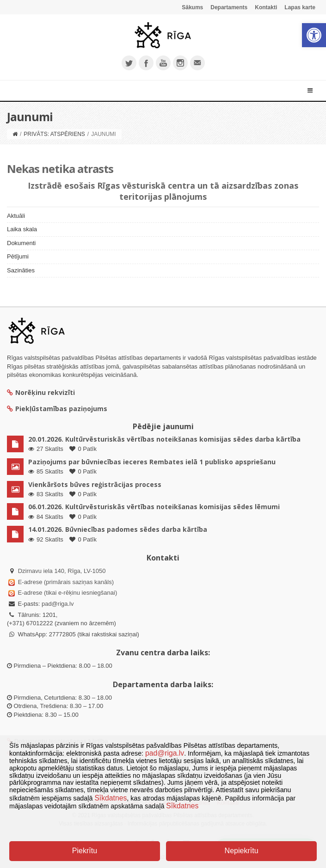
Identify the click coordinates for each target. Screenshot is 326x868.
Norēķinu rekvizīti (41, 392)
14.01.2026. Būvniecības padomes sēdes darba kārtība (118, 529)
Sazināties (21, 270)
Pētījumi (18, 256)
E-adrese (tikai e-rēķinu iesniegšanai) (67, 593)
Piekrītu (85, 851)
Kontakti (266, 7)
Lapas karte (300, 7)
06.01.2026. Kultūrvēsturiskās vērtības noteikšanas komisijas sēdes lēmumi (154, 507)
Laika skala (22, 229)
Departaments (229, 7)
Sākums (192, 7)
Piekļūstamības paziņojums (57, 409)
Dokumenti (21, 243)
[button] (314, 35)
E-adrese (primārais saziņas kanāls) (66, 582)
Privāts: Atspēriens (54, 134)
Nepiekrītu (242, 851)
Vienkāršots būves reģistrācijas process (95, 484)
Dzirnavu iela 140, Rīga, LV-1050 (62, 571)
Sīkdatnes (111, 798)
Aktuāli (16, 216)
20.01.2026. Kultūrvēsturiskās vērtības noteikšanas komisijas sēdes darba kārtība (164, 439)
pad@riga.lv (58, 604)
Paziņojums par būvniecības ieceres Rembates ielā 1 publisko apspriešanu (152, 462)
